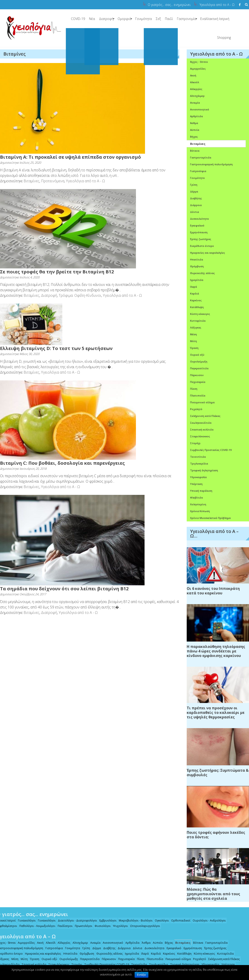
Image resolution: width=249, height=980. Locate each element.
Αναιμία (195, 103)
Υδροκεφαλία (198, 477)
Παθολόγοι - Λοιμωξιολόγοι (35, 926)
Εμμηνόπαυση (199, 232)
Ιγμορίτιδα (197, 280)
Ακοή (193, 75)
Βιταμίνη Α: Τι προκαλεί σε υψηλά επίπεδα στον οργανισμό (70, 157)
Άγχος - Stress (199, 62)
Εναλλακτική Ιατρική (215, 19)
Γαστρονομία (187, 19)
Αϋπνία (195, 130)
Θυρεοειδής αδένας (202, 273)
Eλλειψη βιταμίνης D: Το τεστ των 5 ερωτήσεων (56, 348)
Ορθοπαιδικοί (178, 920)
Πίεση (194, 389)
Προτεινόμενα (53, 181)
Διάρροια (196, 205)
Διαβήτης (196, 198)
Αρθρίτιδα (196, 116)
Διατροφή (106, 19)
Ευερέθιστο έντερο (202, 246)
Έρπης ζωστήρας (201, 239)
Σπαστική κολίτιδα (202, 429)
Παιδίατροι (63, 926)
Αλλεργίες (196, 89)
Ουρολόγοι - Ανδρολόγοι (207, 920)
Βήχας (194, 137)
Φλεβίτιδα (196, 497)
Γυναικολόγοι (24, 920)
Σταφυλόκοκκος (200, 436)
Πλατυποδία (198, 395)
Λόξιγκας (196, 327)
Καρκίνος (196, 300)
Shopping (224, 38)
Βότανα (195, 151)
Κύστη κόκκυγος (200, 314)
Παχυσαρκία (198, 382)
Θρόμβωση (197, 266)
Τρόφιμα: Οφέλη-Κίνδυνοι (80, 295)
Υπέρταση (196, 484)
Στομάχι (195, 443)
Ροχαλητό (196, 409)
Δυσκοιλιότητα (199, 219)
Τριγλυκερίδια (199, 463)
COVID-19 (78, 19)
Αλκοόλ (195, 82)
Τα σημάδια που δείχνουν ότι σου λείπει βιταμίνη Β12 (64, 589)
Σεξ (158, 19)
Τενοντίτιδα (198, 457)
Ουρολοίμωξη (199, 361)
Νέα (92, 19)
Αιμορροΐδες (198, 69)
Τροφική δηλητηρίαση (204, 470)
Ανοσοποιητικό (200, 109)
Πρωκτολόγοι (81, 926)
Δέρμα (194, 191)
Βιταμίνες (31, 181)
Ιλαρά (193, 287)
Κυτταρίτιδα (198, 321)
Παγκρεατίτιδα (199, 368)
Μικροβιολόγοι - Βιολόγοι (133, 920)
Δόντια (195, 212)
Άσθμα (194, 123)
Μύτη (193, 341)
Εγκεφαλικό (197, 225)
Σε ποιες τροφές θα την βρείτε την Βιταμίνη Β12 (57, 272)
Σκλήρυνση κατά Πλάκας (205, 416)
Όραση (194, 348)
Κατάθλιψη (197, 307)
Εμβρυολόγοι (105, 920)
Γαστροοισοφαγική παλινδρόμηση (211, 164)
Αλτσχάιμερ (197, 96)
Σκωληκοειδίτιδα (201, 423)
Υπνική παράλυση (201, 491)
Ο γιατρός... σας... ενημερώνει (169, 5)
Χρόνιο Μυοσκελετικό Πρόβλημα (210, 518)
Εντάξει (141, 975)
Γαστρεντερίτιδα (201, 157)
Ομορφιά (124, 19)
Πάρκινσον (197, 375)
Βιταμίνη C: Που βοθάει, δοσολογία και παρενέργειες (62, 463)
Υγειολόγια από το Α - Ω (217, 5)
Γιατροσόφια (198, 171)
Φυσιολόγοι (100, 926)
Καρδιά (195, 293)
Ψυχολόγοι (118, 926)
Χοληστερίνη (198, 504)
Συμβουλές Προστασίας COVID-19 (211, 450)
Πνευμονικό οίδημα (202, 402)
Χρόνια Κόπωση (200, 511)
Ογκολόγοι (159, 920)
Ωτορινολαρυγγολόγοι (143, 926)
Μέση (193, 334)
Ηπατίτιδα (197, 259)
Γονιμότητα (144, 19)
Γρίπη (194, 185)
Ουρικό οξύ (197, 355)
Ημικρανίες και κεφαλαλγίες (208, 253)
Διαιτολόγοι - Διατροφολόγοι (75, 920)
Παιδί (169, 19)
